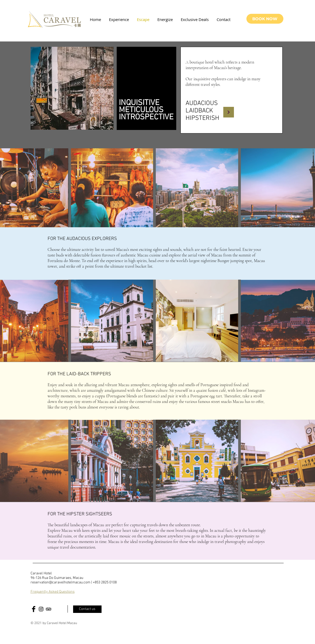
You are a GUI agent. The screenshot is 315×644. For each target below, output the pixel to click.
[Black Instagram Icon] (41, 609)
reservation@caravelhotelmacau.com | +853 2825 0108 (74, 582)
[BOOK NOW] (265, 19)
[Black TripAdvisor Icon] (49, 609)
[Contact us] (87, 609)
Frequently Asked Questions (53, 592)
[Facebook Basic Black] (34, 609)
